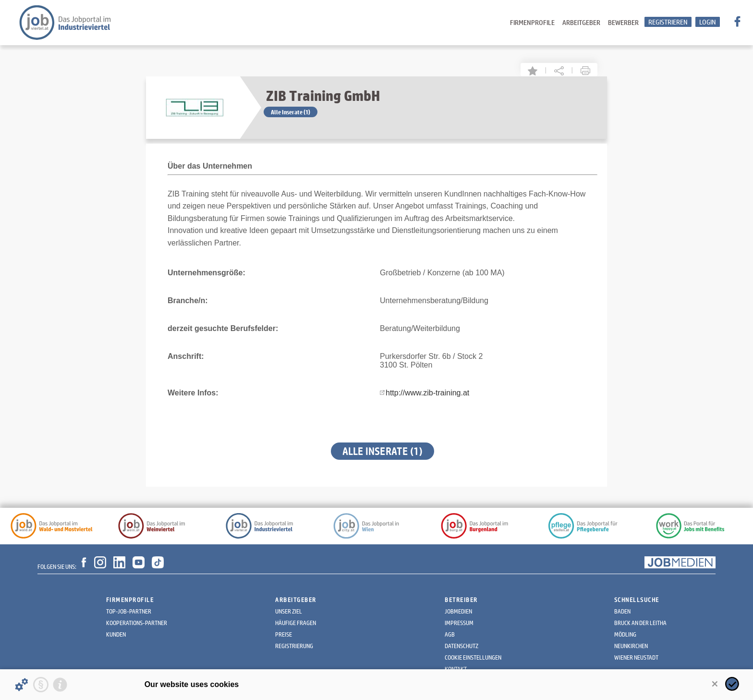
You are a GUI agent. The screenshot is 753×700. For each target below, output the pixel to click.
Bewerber (623, 22)
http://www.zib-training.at (427, 393)
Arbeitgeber (581, 22)
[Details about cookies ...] (22, 685)
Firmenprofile (532, 22)
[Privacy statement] (41, 685)
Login (708, 22)
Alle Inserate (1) (291, 112)
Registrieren (668, 22)
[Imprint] (60, 685)
